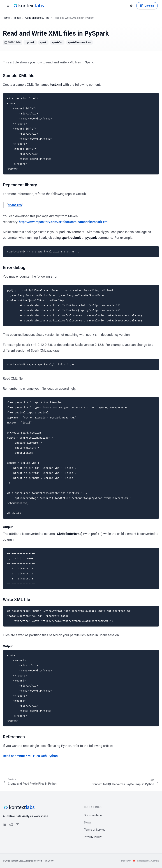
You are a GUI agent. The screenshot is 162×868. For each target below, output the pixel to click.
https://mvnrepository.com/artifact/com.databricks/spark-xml (64, 222)
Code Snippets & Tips (37, 18)
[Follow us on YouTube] (18, 825)
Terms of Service (95, 830)
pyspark (30, 42)
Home (6, 18)
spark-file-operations (79, 42)
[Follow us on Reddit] (11, 825)
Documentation (94, 815)
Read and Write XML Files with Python (30, 756)
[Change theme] (131, 6)
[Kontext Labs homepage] (28, 6)
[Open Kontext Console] (147, 6)
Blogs (18, 18)
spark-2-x (57, 42)
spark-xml (15, 205)
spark (43, 42)
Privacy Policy (93, 837)
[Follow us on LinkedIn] (5, 825)
